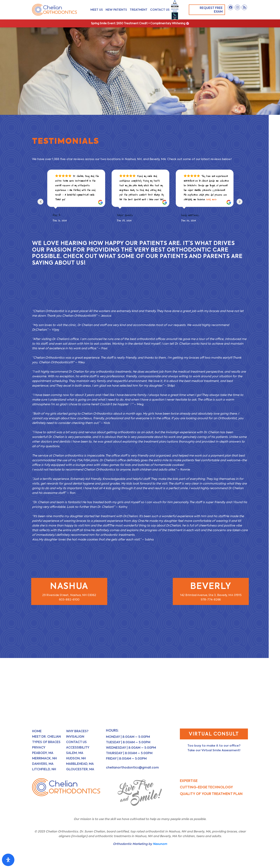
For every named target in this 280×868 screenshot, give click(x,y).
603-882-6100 (69, 598)
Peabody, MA (43, 753)
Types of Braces (46, 742)
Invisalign (75, 737)
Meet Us (97, 10)
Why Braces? (77, 731)
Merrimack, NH (44, 758)
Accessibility (78, 747)
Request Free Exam (208, 10)
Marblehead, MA (80, 764)
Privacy (39, 747)
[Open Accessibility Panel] (8, 860)
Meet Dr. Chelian (46, 737)
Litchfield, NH (44, 769)
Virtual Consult (214, 734)
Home (37, 731)
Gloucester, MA (80, 769)
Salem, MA (75, 753)
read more (211, 199)
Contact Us (160, 10)
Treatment (139, 10)
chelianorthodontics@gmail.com (132, 767)
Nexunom (160, 844)
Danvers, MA (43, 764)
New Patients (116, 10)
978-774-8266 (211, 598)
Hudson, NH (76, 758)
